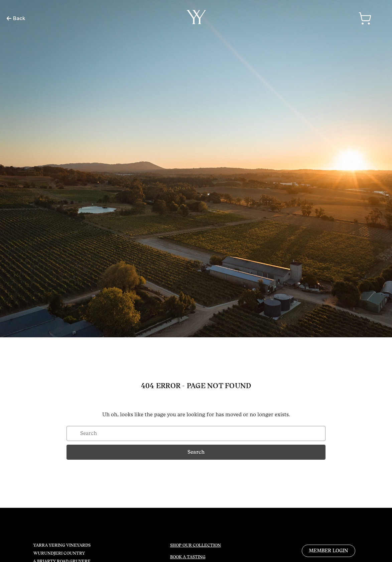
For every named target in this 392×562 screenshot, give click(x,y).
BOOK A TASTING (188, 557)
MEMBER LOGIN (329, 551)
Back (16, 18)
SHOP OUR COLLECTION (195, 545)
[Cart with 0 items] (365, 18)
